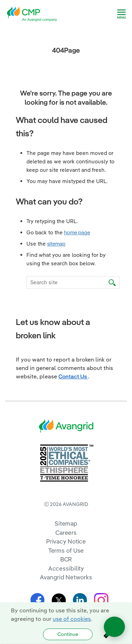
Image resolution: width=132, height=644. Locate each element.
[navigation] (121, 14)
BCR (66, 559)
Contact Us (73, 376)
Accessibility (66, 568)
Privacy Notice (66, 541)
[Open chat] (114, 627)
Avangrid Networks (66, 577)
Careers (66, 532)
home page (77, 232)
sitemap (56, 244)
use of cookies (72, 619)
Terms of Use (66, 550)
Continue (68, 634)
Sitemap (66, 523)
